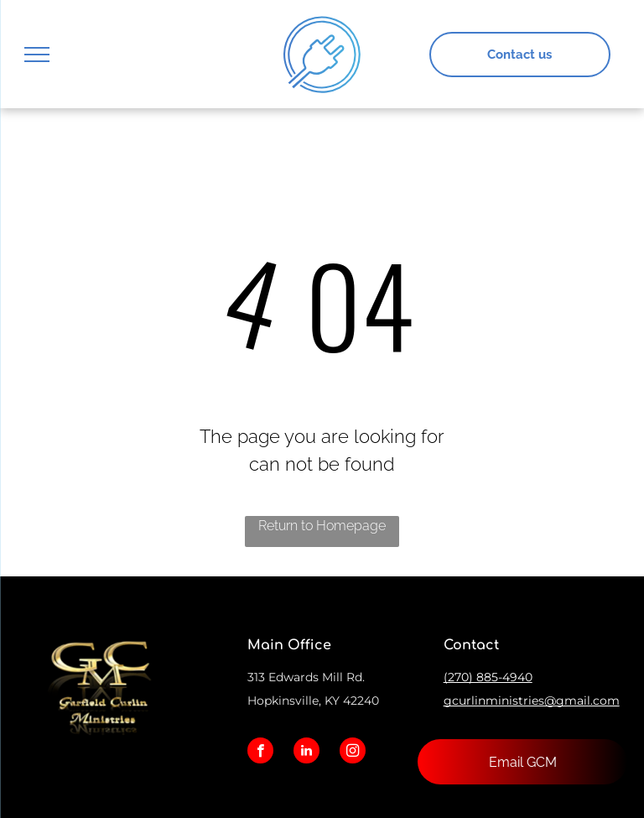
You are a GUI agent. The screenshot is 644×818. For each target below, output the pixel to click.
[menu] (37, 55)
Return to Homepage (322, 526)
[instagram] (353, 753)
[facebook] (260, 753)
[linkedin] (306, 753)
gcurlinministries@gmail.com (532, 701)
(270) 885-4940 (488, 677)
